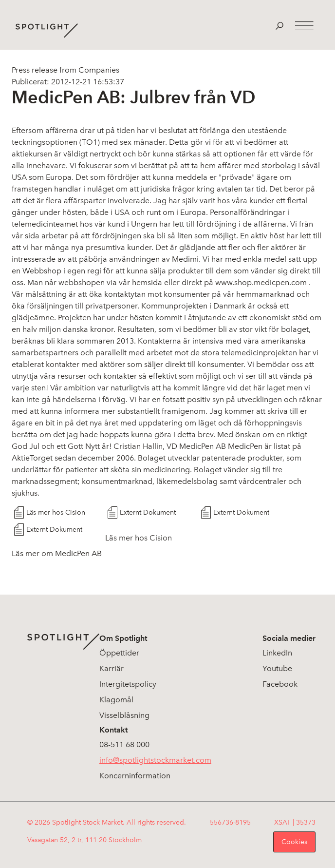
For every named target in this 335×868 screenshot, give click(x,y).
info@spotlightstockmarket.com (155, 760)
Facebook (280, 684)
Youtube (277, 668)
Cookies (294, 842)
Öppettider (119, 653)
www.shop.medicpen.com (261, 282)
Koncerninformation (135, 776)
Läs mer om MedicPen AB (57, 553)
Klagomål (116, 700)
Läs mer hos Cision (56, 512)
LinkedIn (277, 653)
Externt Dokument (148, 512)
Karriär (112, 668)
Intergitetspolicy (128, 684)
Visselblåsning (124, 715)
